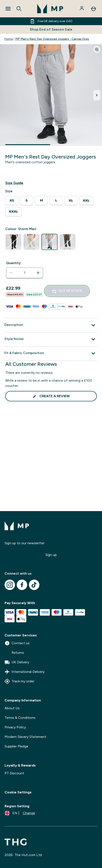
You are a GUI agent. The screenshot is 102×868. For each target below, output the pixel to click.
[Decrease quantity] (11, 273)
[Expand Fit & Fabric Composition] (51, 353)
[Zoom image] (97, 49)
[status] (25, 273)
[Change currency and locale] (20, 813)
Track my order (19, 681)
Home (9, 39)
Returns (14, 653)
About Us (12, 708)
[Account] (82, 9)
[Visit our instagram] (10, 585)
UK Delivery (17, 662)
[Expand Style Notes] (51, 339)
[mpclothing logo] (50, 9)
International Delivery (25, 672)
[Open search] (19, 9)
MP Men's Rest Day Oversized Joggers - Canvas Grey (52, 39)
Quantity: (14, 263)
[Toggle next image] (97, 95)
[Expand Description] (51, 325)
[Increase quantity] (38, 273)
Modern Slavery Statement (25, 737)
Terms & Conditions (20, 718)
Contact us (17, 643)
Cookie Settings (18, 792)
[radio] (12, 201)
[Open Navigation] (8, 9)
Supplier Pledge (16, 746)
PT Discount (14, 773)
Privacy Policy (15, 727)
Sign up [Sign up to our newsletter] (51, 555)
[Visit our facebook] (22, 585)
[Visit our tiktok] (34, 585)
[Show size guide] (14, 183)
